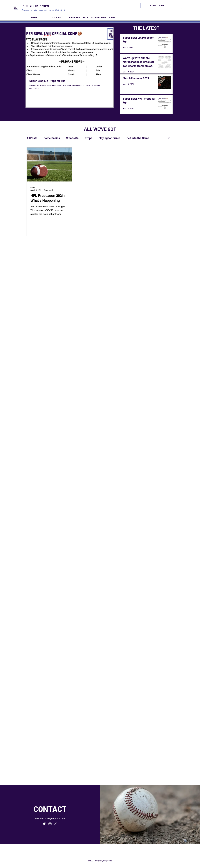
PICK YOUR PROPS (35, 6)
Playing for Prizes (109, 138)
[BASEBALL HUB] (79, 17)
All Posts (32, 138)
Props (89, 138)
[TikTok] (56, 824)
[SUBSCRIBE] (158, 5)
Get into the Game (138, 138)
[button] (169, 138)
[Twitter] (177, 8)
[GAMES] (57, 17)
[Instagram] (181, 8)
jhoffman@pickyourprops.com (50, 818)
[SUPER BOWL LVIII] (103, 17)
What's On (72, 138)
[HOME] (35, 17)
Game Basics (52, 138)
